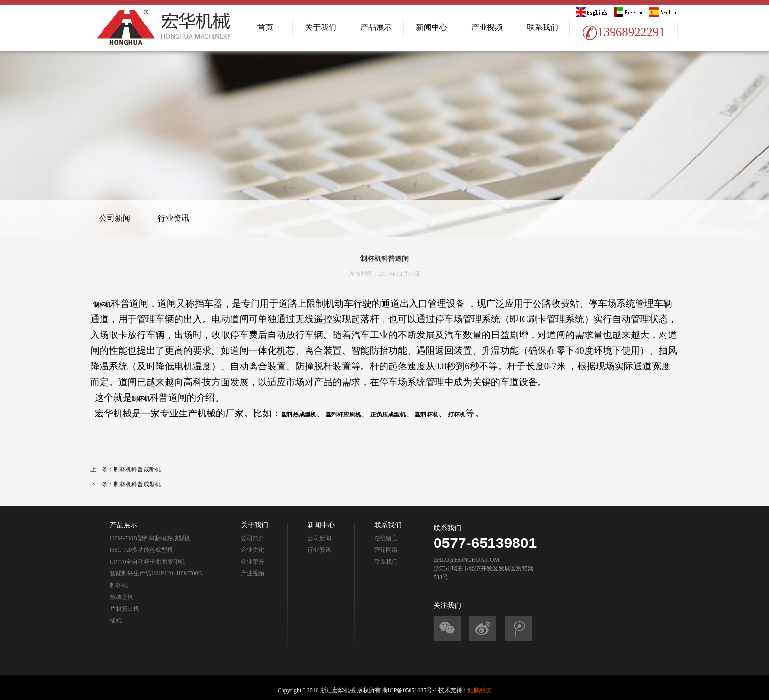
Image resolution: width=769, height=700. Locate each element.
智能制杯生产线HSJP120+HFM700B (156, 573)
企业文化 (253, 550)
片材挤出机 (125, 609)
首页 (265, 27)
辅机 (116, 621)
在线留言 (386, 538)
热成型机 (122, 597)
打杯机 (457, 415)
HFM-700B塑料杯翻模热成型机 (150, 538)
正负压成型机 (388, 415)
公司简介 (253, 538)
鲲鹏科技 (480, 690)
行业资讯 (174, 218)
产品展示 (376, 27)
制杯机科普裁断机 (137, 469)
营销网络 (386, 550)
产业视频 (487, 27)
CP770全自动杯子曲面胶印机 (147, 562)
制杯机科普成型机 (137, 484)
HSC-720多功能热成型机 (141, 550)
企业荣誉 (253, 562)
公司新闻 (115, 218)
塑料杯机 (427, 415)
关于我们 (321, 27)
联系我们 (542, 27)
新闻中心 (432, 27)
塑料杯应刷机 (343, 415)
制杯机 (102, 305)
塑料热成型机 (299, 415)
